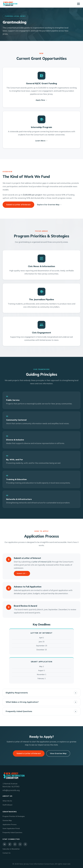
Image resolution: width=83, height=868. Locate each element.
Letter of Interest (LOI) (42, 562)
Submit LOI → (22, 573)
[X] (20, 844)
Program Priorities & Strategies (14, 816)
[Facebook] (10, 844)
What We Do (7, 801)
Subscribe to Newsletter (11, 849)
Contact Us (7, 853)
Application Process (10, 824)
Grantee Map (7, 820)
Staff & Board (7, 805)
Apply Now (42, 100)
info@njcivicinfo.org (11, 790)
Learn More (41, 141)
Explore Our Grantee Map (49, 205)
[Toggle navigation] (78, 4)
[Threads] (25, 844)
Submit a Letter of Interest (18, 205)
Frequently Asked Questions (12, 832)
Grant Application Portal (11, 828)
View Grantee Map (58, 753)
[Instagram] (15, 844)
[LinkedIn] (5, 844)
